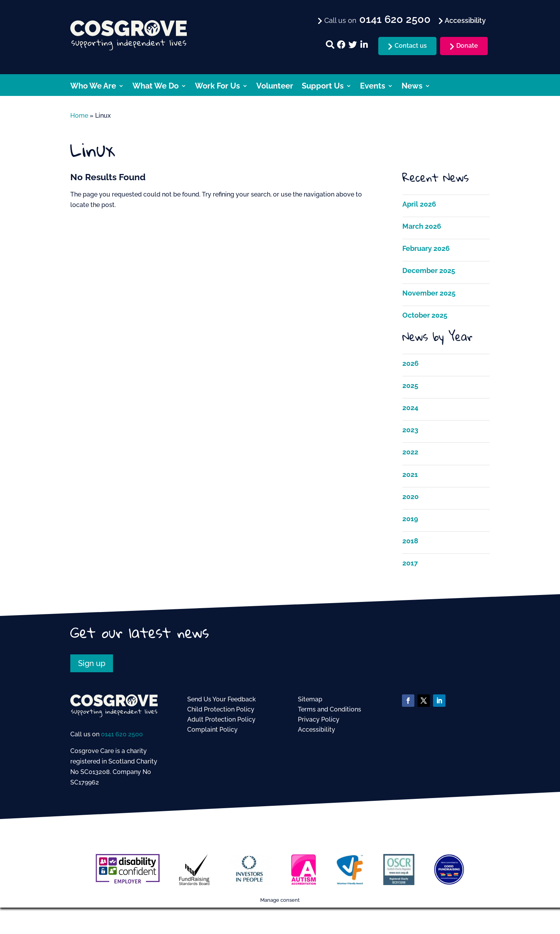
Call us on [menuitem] (377, 20)
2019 (410, 519)
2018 (410, 541)
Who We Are (93, 87)
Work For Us (217, 87)
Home (79, 116)
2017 (410, 563)
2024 (410, 408)
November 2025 (429, 293)
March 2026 (422, 226)
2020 (410, 497)
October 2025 (425, 315)
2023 (410, 430)
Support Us (323, 87)
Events (373, 87)
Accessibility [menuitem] (464, 20)
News (412, 87)
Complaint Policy (212, 730)
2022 (410, 452)
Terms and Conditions (330, 709)
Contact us (411, 46)
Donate (467, 46)
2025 (410, 385)
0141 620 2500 (122, 734)
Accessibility (317, 730)
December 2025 (429, 270)
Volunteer (275, 87)
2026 (410, 363)
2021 (410, 474)
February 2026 (426, 248)
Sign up (92, 663)
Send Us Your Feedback (222, 699)
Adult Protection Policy (221, 719)
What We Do (156, 87)
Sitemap (310, 699)
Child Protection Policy (221, 709)
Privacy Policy (319, 719)
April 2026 (419, 204)
